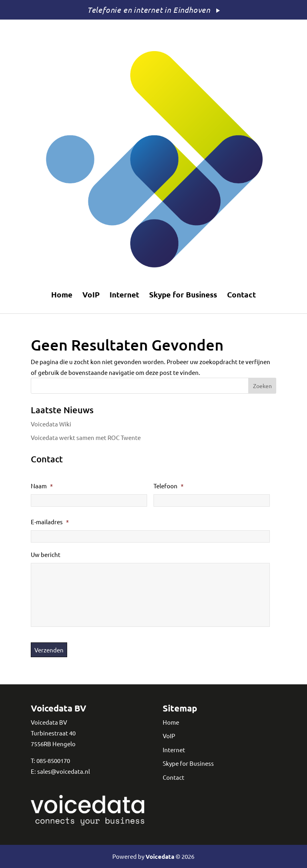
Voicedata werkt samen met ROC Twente (86, 437)
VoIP (91, 295)
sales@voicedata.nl (64, 771)
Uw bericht (46, 554)
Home (62, 295)
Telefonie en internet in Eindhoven (149, 10)
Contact (241, 295)
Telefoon (168, 486)
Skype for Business (183, 295)
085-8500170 (53, 760)
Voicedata (160, 856)
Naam (42, 486)
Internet (124, 295)
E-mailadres (50, 522)
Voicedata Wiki (51, 424)
